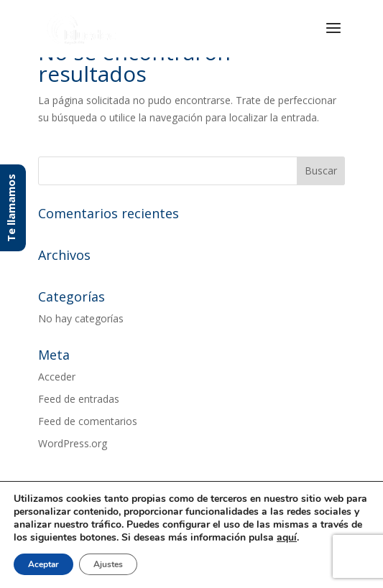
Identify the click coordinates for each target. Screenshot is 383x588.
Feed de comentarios (88, 421)
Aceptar (43, 564)
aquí (287, 538)
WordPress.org (73, 443)
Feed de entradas (79, 399)
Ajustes (108, 564)
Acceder (57, 377)
